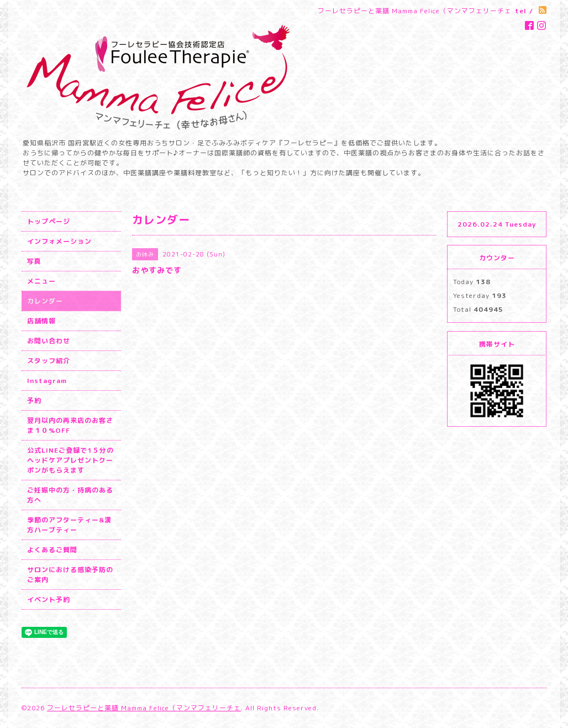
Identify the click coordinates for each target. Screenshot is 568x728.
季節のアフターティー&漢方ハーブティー (69, 525)
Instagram (47, 381)
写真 (34, 261)
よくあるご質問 (52, 550)
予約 (34, 400)
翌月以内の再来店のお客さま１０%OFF (70, 425)
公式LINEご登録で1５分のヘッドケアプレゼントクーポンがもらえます (70, 460)
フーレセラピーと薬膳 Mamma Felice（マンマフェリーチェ (144, 708)
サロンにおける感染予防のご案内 (70, 575)
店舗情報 (41, 321)
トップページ (49, 221)
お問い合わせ (49, 341)
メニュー (41, 281)
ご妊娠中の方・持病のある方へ (70, 495)
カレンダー (45, 301)
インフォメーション (59, 241)
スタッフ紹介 (49, 361)
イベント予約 (49, 599)
